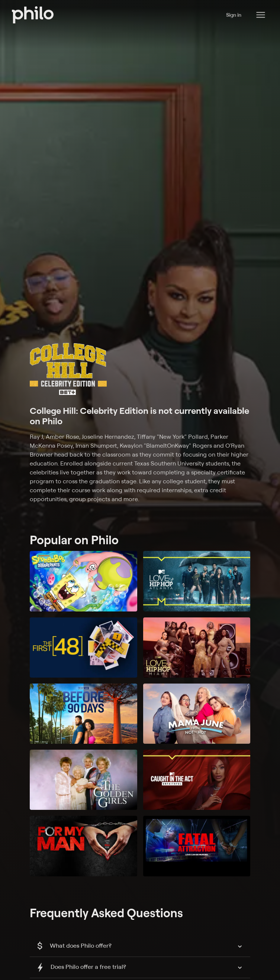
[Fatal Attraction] (197, 846)
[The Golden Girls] (83, 780)
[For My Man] (83, 846)
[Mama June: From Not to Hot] (197, 714)
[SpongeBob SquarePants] (83, 581)
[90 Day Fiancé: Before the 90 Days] (83, 714)
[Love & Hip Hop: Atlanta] (197, 581)
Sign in (234, 15)
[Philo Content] (261, 15)
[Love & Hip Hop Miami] (197, 648)
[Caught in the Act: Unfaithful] (197, 780)
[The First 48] (83, 648)
